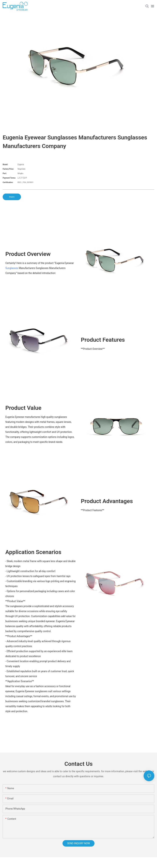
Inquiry (12, 197)
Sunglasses (12, 268)
